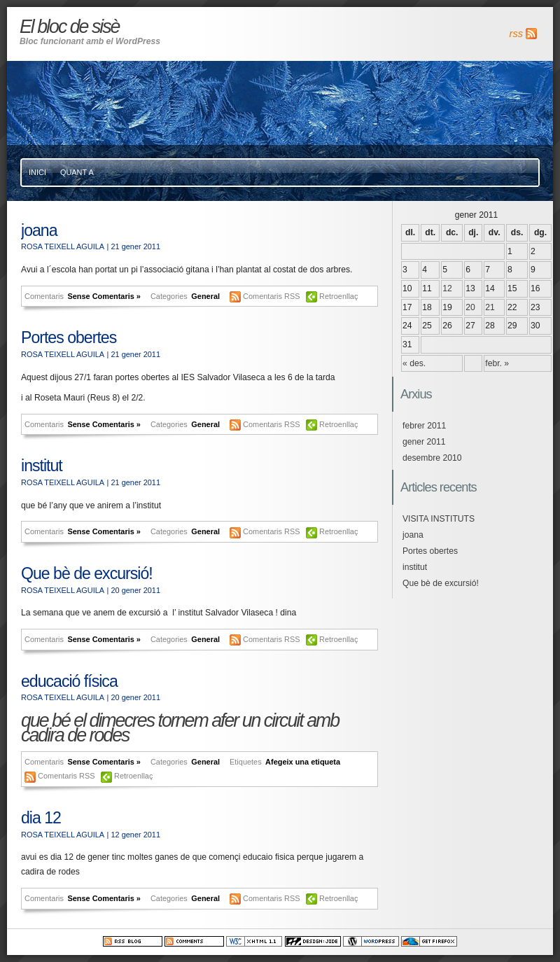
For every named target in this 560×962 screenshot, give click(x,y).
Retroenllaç (338, 296)
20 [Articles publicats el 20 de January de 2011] (470, 307)
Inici (37, 172)
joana (39, 230)
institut (42, 466)
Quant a (77, 172)
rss (516, 34)
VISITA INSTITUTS (439, 519)
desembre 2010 (432, 458)
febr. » (497, 363)
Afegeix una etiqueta (303, 762)
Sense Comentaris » (104, 296)
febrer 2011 (424, 426)
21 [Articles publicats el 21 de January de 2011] (490, 307)
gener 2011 (424, 442)
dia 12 (41, 818)
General (205, 296)
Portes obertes (69, 337)
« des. (414, 363)
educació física (69, 681)
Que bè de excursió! (87, 573)
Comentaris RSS (273, 296)
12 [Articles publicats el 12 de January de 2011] (447, 288)
